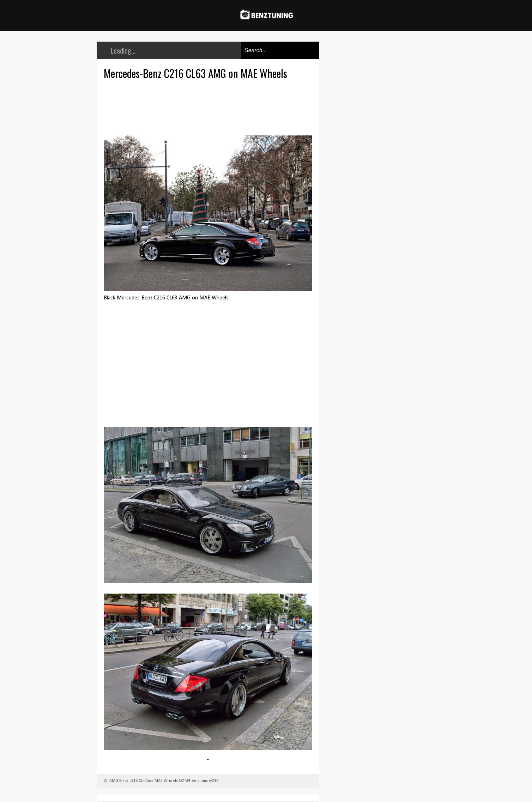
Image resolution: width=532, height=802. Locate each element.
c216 (134, 781)
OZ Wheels (189, 781)
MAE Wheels (166, 781)
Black (124, 781)
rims (204, 781)
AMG (114, 781)
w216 (214, 781)
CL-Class (146, 781)
